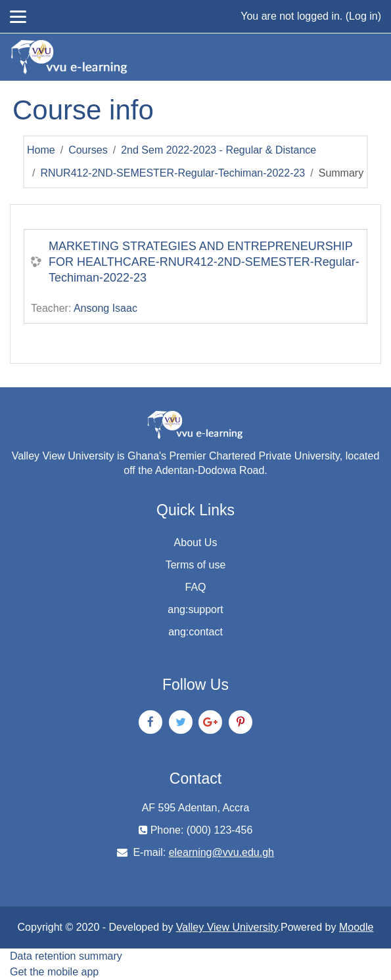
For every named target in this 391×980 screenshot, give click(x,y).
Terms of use (196, 565)
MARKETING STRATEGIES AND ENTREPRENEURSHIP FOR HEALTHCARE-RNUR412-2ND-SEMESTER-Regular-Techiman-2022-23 (204, 262)
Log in (363, 16)
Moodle (356, 927)
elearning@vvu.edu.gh (221, 852)
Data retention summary (66, 956)
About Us (196, 543)
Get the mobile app (54, 972)
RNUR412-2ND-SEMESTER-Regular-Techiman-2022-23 (172, 173)
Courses (88, 150)
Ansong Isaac (105, 308)
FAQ (195, 587)
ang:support (195, 609)
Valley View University (227, 927)
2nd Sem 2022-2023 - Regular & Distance (218, 150)
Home (41, 150)
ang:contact (195, 632)
